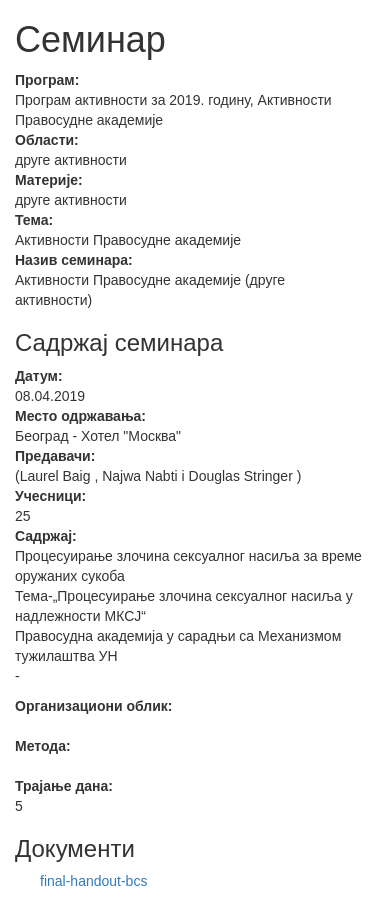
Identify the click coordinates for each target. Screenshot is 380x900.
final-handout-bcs (93, 881)
